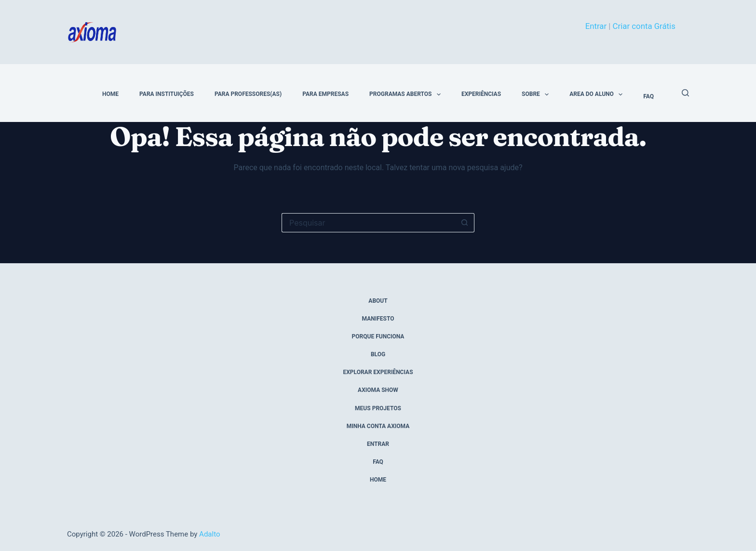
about (378, 301)
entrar (378, 444)
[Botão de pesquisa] (465, 223)
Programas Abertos (407, 94)
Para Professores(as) (248, 94)
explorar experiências (378, 372)
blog (378, 354)
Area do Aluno (598, 94)
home (110, 94)
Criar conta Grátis (644, 26)
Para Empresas (325, 94)
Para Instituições (167, 94)
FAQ (648, 96)
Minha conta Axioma (378, 426)
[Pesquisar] (685, 93)
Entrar (596, 26)
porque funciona (378, 336)
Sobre (537, 94)
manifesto (378, 319)
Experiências (481, 94)
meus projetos (378, 408)
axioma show (378, 390)
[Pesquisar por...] (368, 223)
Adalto (209, 534)
